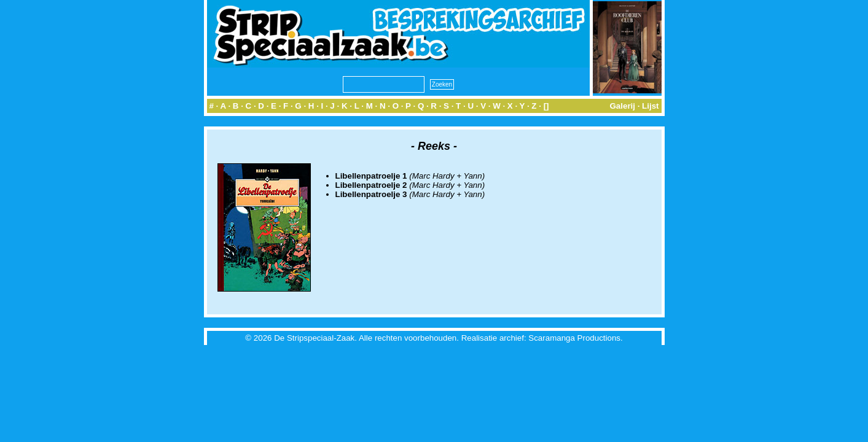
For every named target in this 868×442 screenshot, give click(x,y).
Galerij (622, 106)
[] (546, 106)
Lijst (650, 106)
